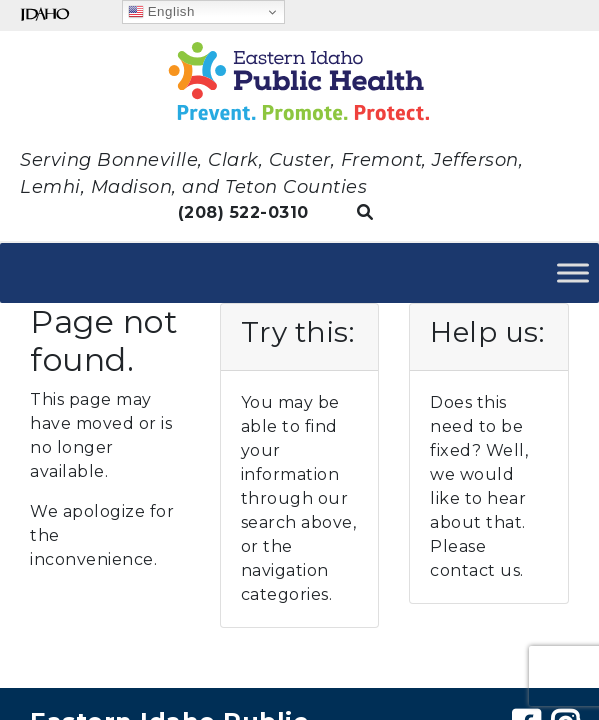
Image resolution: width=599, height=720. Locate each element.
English (161, 12)
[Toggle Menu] (573, 272)
